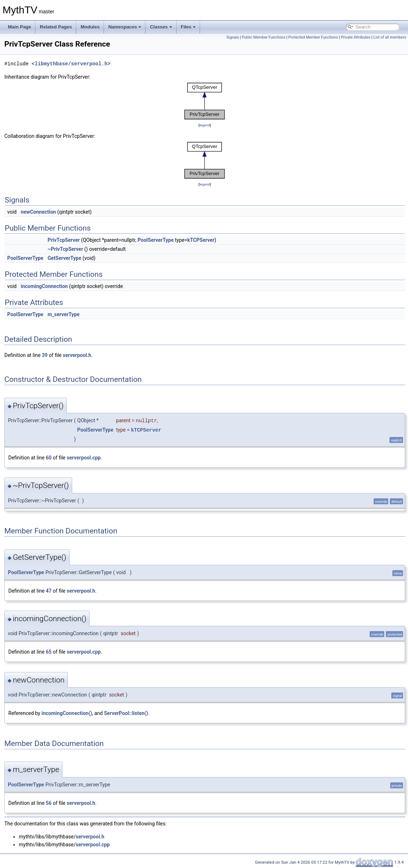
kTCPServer (201, 240)
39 (45, 355)
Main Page (19, 27)
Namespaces (125, 27)
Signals (233, 37)
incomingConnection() (67, 713)
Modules (90, 27)
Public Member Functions (264, 37)
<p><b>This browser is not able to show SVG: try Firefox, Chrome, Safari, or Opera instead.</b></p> (205, 101)
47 (49, 591)
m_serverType (64, 314)
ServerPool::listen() (126, 713)
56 (49, 803)
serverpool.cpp (84, 458)
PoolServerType (156, 240)
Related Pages (56, 27)
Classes (161, 27)
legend (205, 125)
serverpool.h (77, 355)
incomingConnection (44, 286)
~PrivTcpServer (65, 249)
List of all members (390, 37)
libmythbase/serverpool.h (71, 64)
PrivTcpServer (64, 240)
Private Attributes (356, 37)
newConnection (38, 212)
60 (49, 458)
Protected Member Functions (313, 37)
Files (188, 27)
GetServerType (65, 258)
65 (49, 652)
